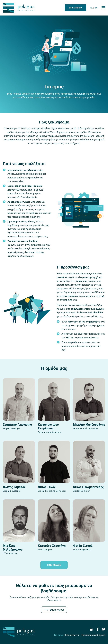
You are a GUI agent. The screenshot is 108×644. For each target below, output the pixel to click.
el (92, 8)
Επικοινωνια (75, 8)
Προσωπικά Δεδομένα (93, 635)
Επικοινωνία (54, 610)
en (96, 8)
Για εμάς (59, 635)
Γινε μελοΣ (54, 565)
